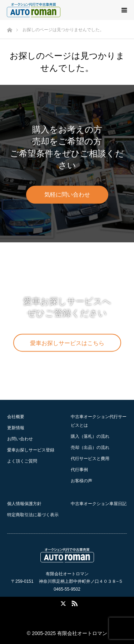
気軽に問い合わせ (67, 195)
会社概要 (16, 417)
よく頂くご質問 (22, 461)
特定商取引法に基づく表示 (33, 515)
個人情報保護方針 (24, 504)
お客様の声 (81, 481)
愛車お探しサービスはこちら (67, 343)
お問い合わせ (20, 439)
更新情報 (16, 428)
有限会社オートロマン (82, 633)
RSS (74, 602)
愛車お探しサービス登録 (31, 450)
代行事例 (79, 470)
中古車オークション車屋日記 (99, 504)
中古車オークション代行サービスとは (99, 421)
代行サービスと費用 (90, 459)
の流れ (90, 436)
